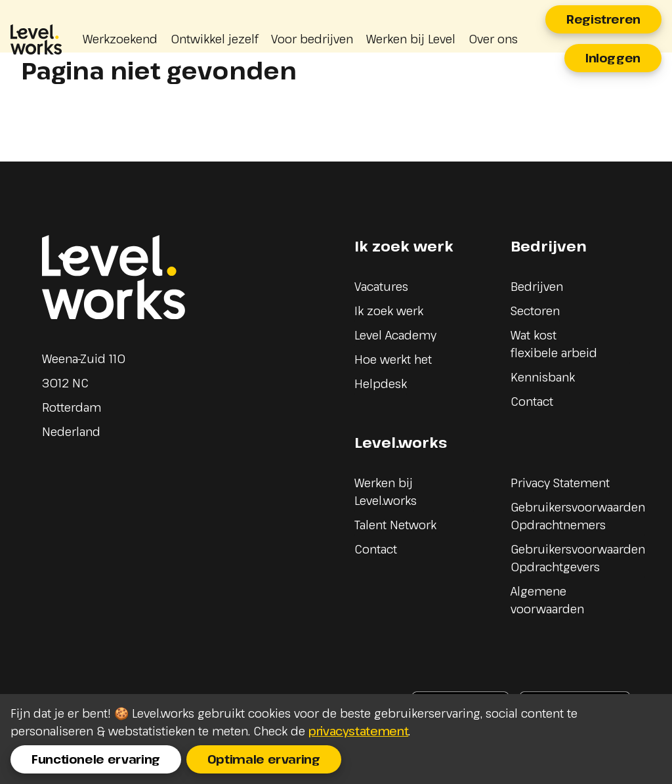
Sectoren (535, 311)
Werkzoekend (120, 39)
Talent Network (395, 525)
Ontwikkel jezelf (214, 39)
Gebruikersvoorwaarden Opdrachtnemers (578, 516)
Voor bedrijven (312, 39)
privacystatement (358, 731)
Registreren (603, 19)
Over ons (493, 39)
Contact (532, 401)
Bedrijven (537, 286)
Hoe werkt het (393, 359)
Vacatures (381, 286)
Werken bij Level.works (386, 491)
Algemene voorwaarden (547, 600)
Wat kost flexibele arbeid (554, 344)
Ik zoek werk (389, 311)
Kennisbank (543, 377)
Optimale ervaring (264, 759)
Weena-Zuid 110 (84, 359)
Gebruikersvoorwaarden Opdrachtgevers (578, 558)
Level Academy (395, 335)
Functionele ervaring (96, 759)
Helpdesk (381, 383)
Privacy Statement (560, 483)
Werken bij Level (411, 39)
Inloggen (613, 58)
